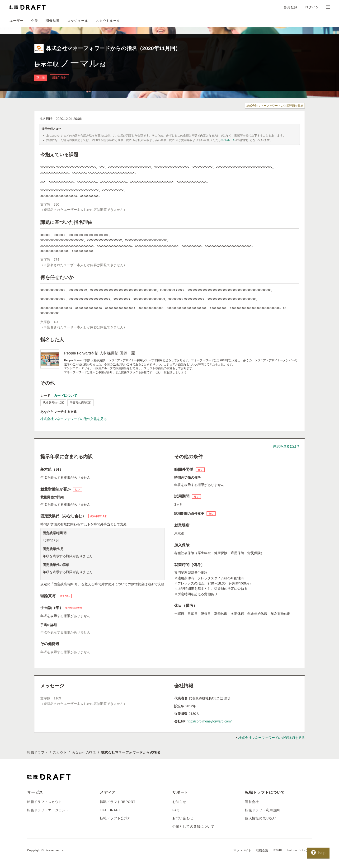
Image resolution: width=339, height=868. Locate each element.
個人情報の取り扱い (261, 818)
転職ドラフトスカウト (45, 802)
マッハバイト (242, 850)
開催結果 (53, 21)
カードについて (66, 396)
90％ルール (228, 140)
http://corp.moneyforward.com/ (209, 721)
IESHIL (278, 850)
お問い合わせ (183, 818)
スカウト (60, 752)
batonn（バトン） (300, 850)
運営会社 (252, 802)
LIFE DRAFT (110, 810)
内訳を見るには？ (287, 446)
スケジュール (78, 21)
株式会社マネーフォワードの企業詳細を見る (275, 106)
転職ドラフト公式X (115, 818)
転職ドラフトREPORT (118, 802)
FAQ (176, 810)
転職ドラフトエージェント (48, 810)
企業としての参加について (193, 826)
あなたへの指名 (84, 752)
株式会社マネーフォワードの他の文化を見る (74, 419)
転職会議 (262, 850)
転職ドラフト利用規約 (262, 810)
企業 (35, 21)
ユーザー (16, 21)
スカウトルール (108, 21)
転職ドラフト (38, 752)
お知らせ (179, 802)
